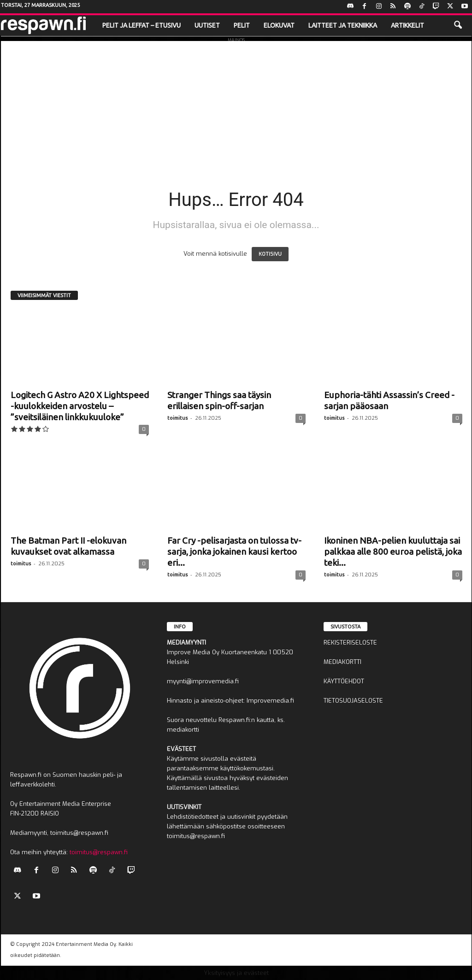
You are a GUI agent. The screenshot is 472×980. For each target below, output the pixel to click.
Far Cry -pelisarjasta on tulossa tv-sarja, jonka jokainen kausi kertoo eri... (234, 552)
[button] (458, 25)
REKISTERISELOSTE (350, 643)
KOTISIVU (270, 254)
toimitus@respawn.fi (99, 852)
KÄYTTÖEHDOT (344, 681)
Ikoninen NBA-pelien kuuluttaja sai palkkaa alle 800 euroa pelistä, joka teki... (393, 552)
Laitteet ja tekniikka (343, 25)
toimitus (177, 418)
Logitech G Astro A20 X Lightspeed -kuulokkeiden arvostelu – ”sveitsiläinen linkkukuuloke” (80, 406)
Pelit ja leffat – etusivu (142, 25)
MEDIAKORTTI (342, 662)
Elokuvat (279, 25)
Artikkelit (407, 25)
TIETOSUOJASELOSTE (353, 701)
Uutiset (207, 25)
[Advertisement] (236, 106)
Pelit (242, 25)
